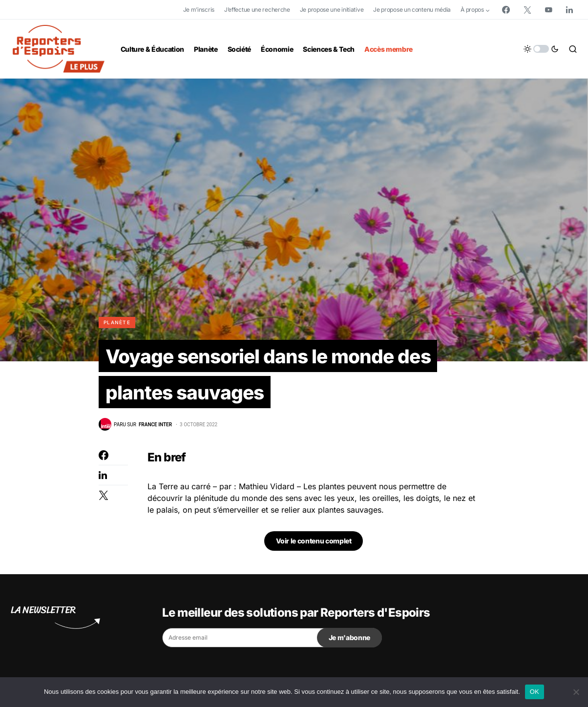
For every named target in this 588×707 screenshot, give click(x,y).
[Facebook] (506, 10)
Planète (117, 322)
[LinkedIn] (569, 10)
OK (535, 692)
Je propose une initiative (332, 10)
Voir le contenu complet (314, 543)
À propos (472, 10)
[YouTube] (548, 10)
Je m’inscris (199, 10)
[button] (541, 49)
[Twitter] (527, 10)
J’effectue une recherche (257, 10)
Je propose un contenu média (412, 10)
